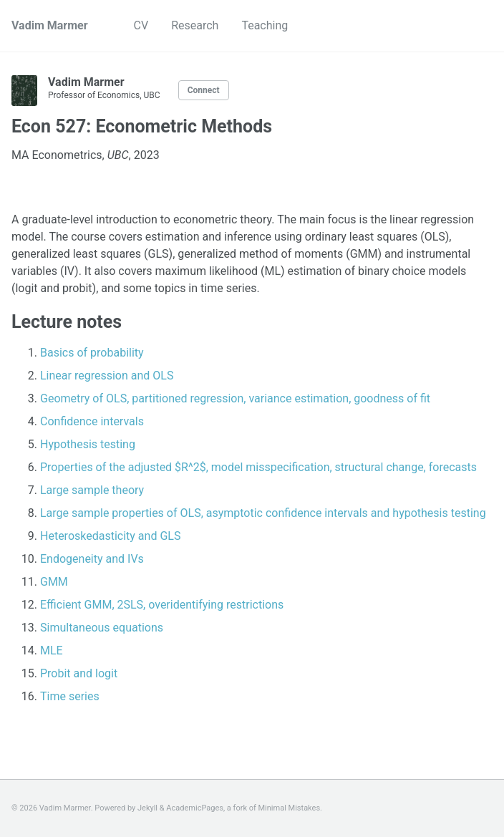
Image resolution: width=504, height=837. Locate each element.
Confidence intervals (92, 421)
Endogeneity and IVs (92, 559)
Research (195, 25)
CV (141, 25)
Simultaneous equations (102, 628)
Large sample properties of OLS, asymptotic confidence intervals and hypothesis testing (263, 513)
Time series (70, 696)
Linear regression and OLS (107, 376)
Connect (204, 90)
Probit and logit (79, 673)
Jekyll (147, 808)
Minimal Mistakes (290, 808)
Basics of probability (92, 353)
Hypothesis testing (88, 444)
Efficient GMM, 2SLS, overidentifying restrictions (162, 605)
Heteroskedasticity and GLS (110, 536)
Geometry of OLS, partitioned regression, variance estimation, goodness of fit (235, 398)
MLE (52, 650)
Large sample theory (92, 490)
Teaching (265, 25)
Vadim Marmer (50, 25)
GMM (54, 582)
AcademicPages (195, 808)
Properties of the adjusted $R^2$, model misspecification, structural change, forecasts (258, 467)
